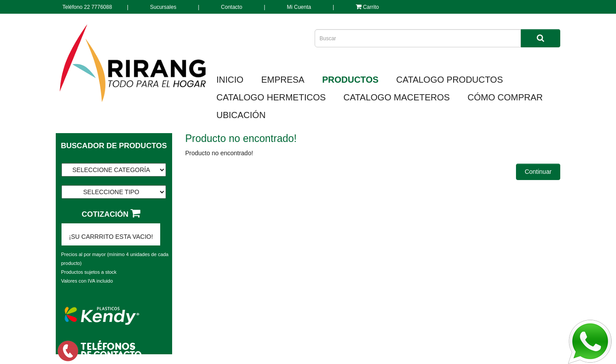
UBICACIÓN (241, 115)
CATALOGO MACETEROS (397, 97)
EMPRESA (283, 80)
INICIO (230, 80)
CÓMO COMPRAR (505, 97)
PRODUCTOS (350, 80)
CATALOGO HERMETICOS (271, 97)
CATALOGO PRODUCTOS (449, 80)
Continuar (538, 172)
